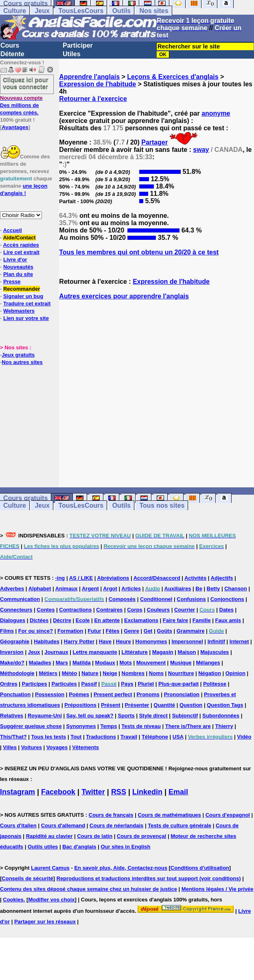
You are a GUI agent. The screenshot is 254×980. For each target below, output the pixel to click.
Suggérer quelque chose (31, 726)
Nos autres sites (22, 362)
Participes (35, 684)
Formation (70, 631)
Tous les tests (49, 737)
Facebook (58, 792)
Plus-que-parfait (178, 684)
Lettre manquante (95, 652)
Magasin (163, 652)
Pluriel (146, 684)
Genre (131, 631)
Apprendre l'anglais (89, 77)
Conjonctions (227, 599)
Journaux (56, 652)
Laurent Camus (50, 868)
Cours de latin (95, 836)
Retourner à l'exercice (93, 99)
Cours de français (111, 815)
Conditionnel (156, 599)
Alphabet (40, 589)
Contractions (75, 610)
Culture (15, 11)
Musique (181, 663)
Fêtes (112, 631)
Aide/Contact (19, 238)
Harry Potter (79, 641)
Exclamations (141, 620)
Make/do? (12, 663)
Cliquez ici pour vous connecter (26, 83)
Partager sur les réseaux (45, 922)
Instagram (18, 792)
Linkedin (147, 792)
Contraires (109, 610)
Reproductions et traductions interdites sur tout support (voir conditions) (149, 878)
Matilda (82, 663)
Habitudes (47, 641)
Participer (78, 45)
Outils (122, 11)
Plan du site (18, 274)
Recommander (22, 289)
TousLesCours (81, 11)
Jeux (42, 11)
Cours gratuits (25, 498)
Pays (127, 684)
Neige (110, 673)
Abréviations (113, 578)
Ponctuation (15, 694)
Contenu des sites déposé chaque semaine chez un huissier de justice (89, 889)
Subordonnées (221, 716)
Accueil (12, 230)
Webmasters (19, 311)
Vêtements (85, 747)
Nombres (133, 673)
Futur (94, 631)
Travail (129, 737)
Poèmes (79, 694)
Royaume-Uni (45, 716)
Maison (187, 652)
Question (191, 705)
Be (199, 589)
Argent (90, 589)
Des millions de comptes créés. (21, 105)
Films (7, 631)
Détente (12, 54)
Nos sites (154, 11)
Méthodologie (17, 673)
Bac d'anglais (79, 847)
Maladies (40, 663)
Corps (135, 610)
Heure (124, 641)
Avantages (15, 127)
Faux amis (228, 620)
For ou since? (36, 631)
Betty (213, 589)
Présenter (137, 705)
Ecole (83, 620)
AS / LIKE (81, 578)
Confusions (191, 599)
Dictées (39, 620)
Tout (76, 737)
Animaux (67, 589)
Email (178, 792)
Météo (70, 673)
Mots (126, 663)
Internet (239, 641)
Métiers (48, 673)
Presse (12, 282)
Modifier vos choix (51, 900)
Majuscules (215, 652)
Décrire (62, 620)
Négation (210, 673)
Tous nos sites (162, 505)
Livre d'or (15, 260)
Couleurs (158, 610)
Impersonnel (187, 641)
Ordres (9, 684)
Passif (89, 684)
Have (105, 641)
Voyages (57, 747)
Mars (62, 663)
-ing (60, 578)
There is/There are (188, 726)
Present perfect (113, 694)
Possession (50, 694)
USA (178, 737)
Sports (126, 716)
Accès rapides (21, 245)
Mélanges (208, 663)
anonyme (216, 113)
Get (148, 631)
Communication (20, 599)
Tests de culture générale (180, 825)
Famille (202, 620)
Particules (64, 684)
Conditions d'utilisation (200, 868)
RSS (119, 792)
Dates (227, 610)
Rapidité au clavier (49, 836)
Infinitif (216, 641)
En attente (107, 620)
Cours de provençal (141, 836)
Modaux (105, 663)
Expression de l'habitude (97, 84)
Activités (195, 578)
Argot (110, 589)
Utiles (72, 54)
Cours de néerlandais (116, 825)
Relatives (12, 716)
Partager (154, 142)
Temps (108, 726)
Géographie (15, 641)
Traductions (101, 737)
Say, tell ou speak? (90, 716)
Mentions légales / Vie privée (218, 889)
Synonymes (81, 726)
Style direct (153, 716)
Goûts (164, 631)
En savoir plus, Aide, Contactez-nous (121, 868)
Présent (111, 705)
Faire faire (175, 620)
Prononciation (182, 694)
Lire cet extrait (21, 252)
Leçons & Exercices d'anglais (173, 77)
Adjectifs (222, 578)
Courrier (185, 610)
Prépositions (80, 705)
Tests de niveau (141, 726)
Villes (10, 747)
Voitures (32, 747)
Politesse (215, 684)
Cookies (13, 900)
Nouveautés (18, 267)
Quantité (164, 705)
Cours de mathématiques (169, 815)
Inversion (12, 652)
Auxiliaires (178, 589)
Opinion (235, 673)
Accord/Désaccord (157, 578)
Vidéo (244, 737)
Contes (46, 610)
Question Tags (225, 705)
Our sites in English (125, 847)
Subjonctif (185, 716)
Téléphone (155, 737)
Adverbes (12, 589)
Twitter (93, 792)
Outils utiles (43, 847)
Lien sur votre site (26, 318)
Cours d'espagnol (228, 815)
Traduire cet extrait (27, 304)
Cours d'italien (18, 825)
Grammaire (191, 631)
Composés (122, 599)
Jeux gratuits (18, 355)
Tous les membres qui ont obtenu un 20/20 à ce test (139, 252)
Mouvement (151, 663)
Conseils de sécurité (27, 878)
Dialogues (13, 620)
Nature (90, 673)
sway (201, 150)
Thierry (224, 726)
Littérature (135, 652)
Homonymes (151, 641)
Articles (131, 589)
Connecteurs (16, 610)
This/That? (13, 737)
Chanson (236, 589)
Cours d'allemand (63, 825)
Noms (156, 673)
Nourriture (181, 673)
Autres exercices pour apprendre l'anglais (124, 296)
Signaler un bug (23, 296)
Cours (10, 45)
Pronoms (148, 694)
